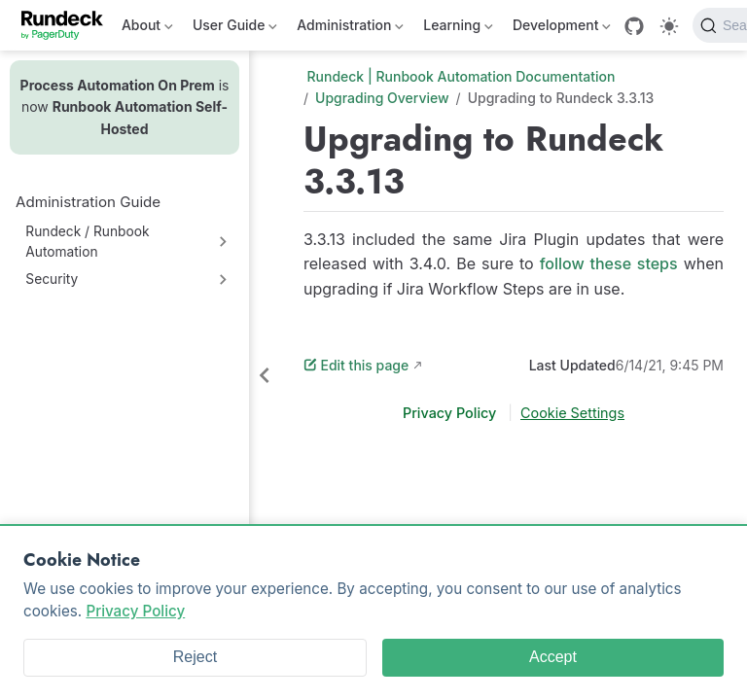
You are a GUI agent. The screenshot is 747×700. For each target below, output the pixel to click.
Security (52, 279)
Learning (458, 29)
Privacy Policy (451, 413)
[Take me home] (69, 25)
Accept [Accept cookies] (553, 657)
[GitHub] (634, 26)
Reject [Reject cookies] (195, 657)
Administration (350, 29)
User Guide (235, 29)
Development (562, 29)
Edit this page (356, 365)
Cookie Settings (572, 413)
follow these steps (609, 263)
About (147, 29)
